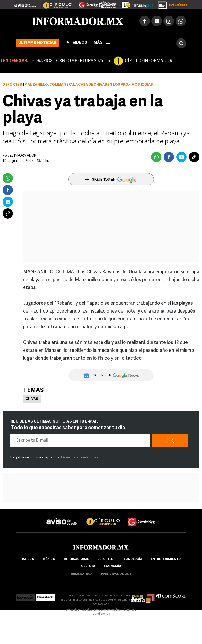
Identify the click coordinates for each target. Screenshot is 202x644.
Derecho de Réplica (107, 610)
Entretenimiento (166, 559)
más (102, 43)
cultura (88, 566)
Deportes (12, 85)
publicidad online (116, 574)
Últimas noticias (37, 43)
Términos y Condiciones (79, 457)
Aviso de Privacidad (79, 610)
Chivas (32, 399)
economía (113, 566)
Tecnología (132, 559)
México (49, 559)
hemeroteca (82, 574)
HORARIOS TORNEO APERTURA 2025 (67, 61)
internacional (76, 559)
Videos (76, 42)
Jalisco (28, 559)
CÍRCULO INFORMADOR (148, 61)
